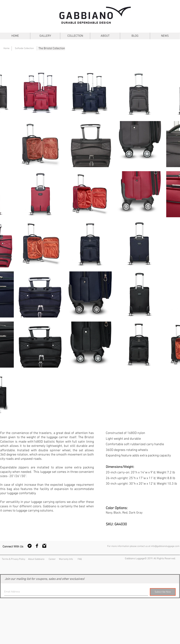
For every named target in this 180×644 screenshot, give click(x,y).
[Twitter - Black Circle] (30, 546)
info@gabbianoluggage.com (165, 546)
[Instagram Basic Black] (44, 546)
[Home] (7, 48)
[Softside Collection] (24, 48)
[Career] (52, 559)
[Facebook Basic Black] (37, 546)
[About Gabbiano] (36, 559)
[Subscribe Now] (163, 592)
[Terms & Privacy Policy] (13, 559)
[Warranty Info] (66, 559)
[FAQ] (80, 559)
